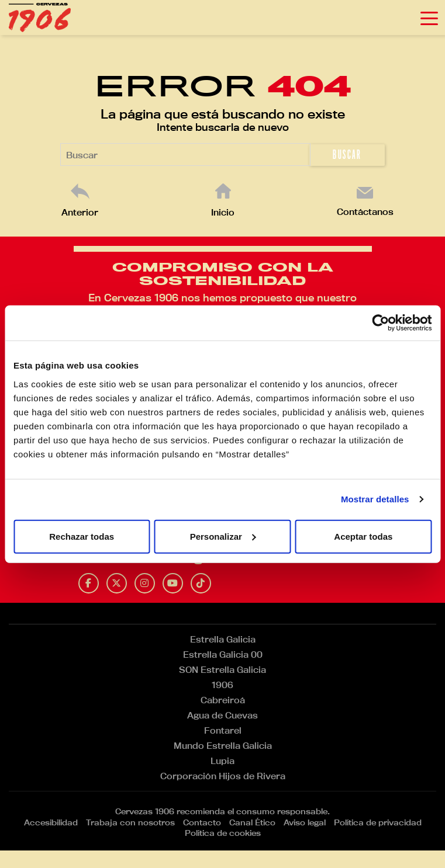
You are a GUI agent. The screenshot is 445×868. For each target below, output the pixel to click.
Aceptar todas (363, 536)
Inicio (223, 212)
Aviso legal (305, 822)
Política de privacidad (378, 822)
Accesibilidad (51, 822)
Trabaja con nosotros (130, 822)
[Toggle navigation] (429, 18)
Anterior (80, 212)
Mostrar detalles (375, 499)
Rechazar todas (82, 536)
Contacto (202, 822)
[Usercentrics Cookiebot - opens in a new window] (380, 323)
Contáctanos (365, 212)
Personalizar (223, 536)
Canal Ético (252, 822)
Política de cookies (223, 833)
